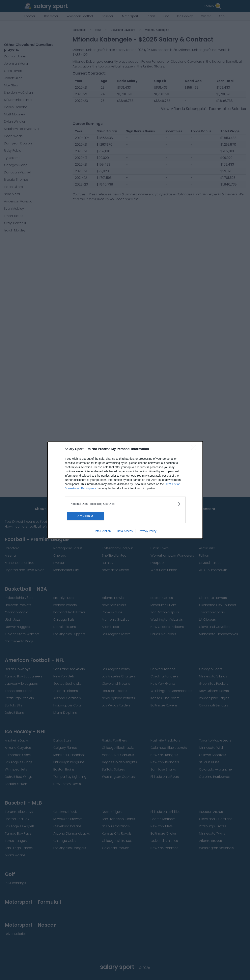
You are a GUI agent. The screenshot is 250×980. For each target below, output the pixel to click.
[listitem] (125, 504)
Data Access (125, 531)
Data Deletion (102, 531)
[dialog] (125, 490)
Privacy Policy (148, 531)
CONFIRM (86, 516)
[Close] (195, 449)
